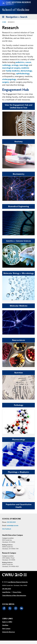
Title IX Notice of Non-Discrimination (14, 595)
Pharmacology (19, 440)
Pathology (19, 405)
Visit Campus (6, 629)
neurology (24, 65)
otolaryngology (9, 79)
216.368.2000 (11, 522)
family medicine (13, 71)
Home (4, 22)
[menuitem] (9, 622)
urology (15, 65)
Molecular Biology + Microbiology (19, 273)
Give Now (5, 625)
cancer (28, 62)
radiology (6, 65)
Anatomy (18, 141)
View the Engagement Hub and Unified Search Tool (18, 106)
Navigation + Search (14, 17)
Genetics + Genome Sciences (18, 241)
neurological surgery (11, 68)
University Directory (9, 632)
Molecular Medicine (19, 306)
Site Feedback (7, 529)
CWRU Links (7, 619)
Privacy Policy (17, 592)
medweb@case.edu (12, 526)
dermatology (26, 71)
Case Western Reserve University (18, 582)
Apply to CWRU (7, 622)
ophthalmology (23, 74)
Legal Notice (6, 592)
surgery (6, 82)
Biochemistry (19, 174)
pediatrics (20, 62)
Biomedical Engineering (18, 206)
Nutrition (19, 373)
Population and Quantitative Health (19, 506)
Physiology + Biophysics (18, 472)
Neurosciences (18, 340)
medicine (25, 68)
